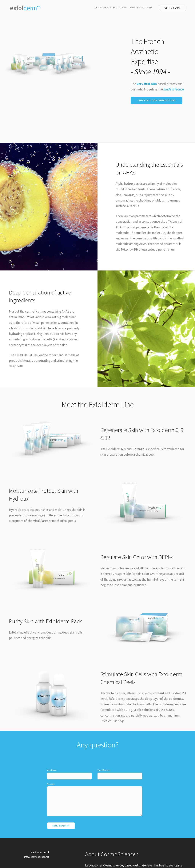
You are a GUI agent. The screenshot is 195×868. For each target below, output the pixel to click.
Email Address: (104, 766)
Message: (51, 779)
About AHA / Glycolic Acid (111, 8)
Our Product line (141, 8)
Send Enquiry (61, 817)
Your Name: (52, 766)
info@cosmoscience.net (37, 848)
